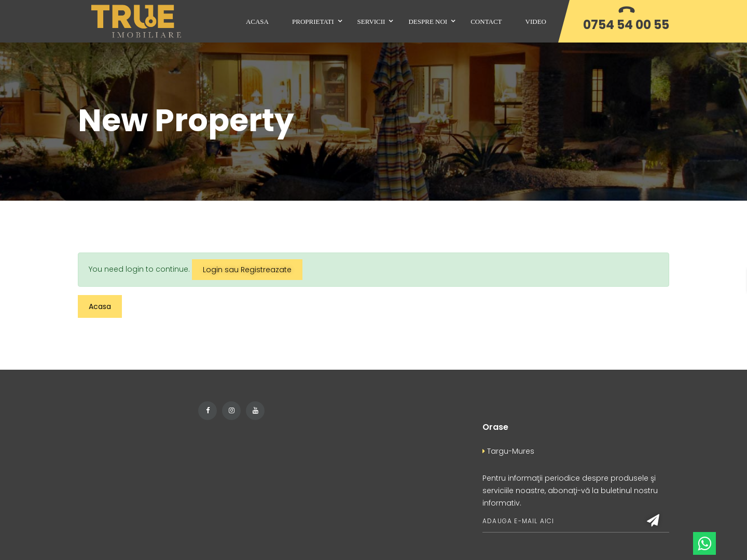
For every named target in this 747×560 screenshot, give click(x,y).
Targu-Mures (508, 451)
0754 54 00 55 (626, 25)
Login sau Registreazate (247, 270)
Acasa (100, 306)
